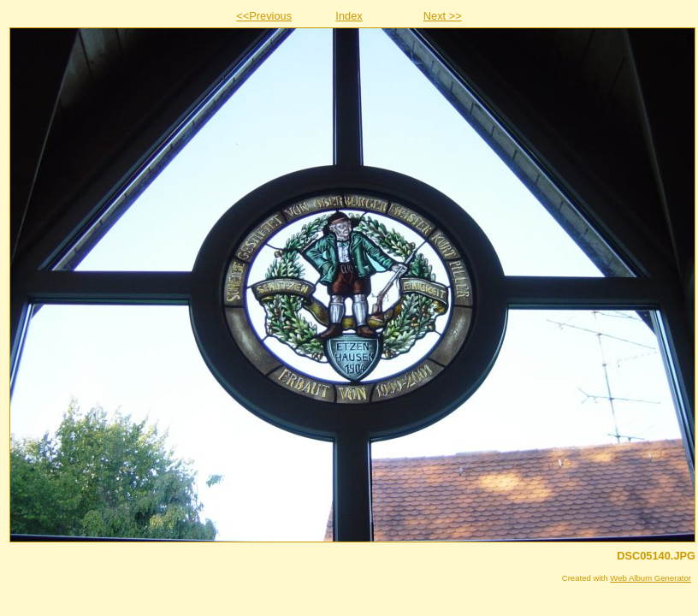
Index (349, 16)
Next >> (443, 16)
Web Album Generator (651, 578)
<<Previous (264, 16)
